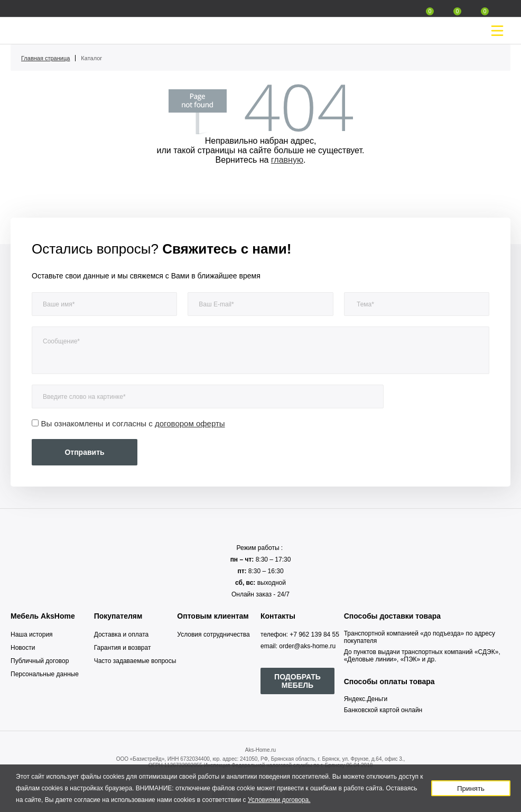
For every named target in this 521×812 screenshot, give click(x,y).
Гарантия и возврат (123, 648)
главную (287, 160)
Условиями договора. (279, 800)
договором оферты (190, 423)
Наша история (32, 634)
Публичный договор (40, 661)
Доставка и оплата (122, 634)
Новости (23, 648)
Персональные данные (45, 674)
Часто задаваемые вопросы (135, 661)
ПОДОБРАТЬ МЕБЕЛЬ (297, 681)
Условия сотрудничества (213, 634)
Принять (471, 788)
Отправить (84, 452)
